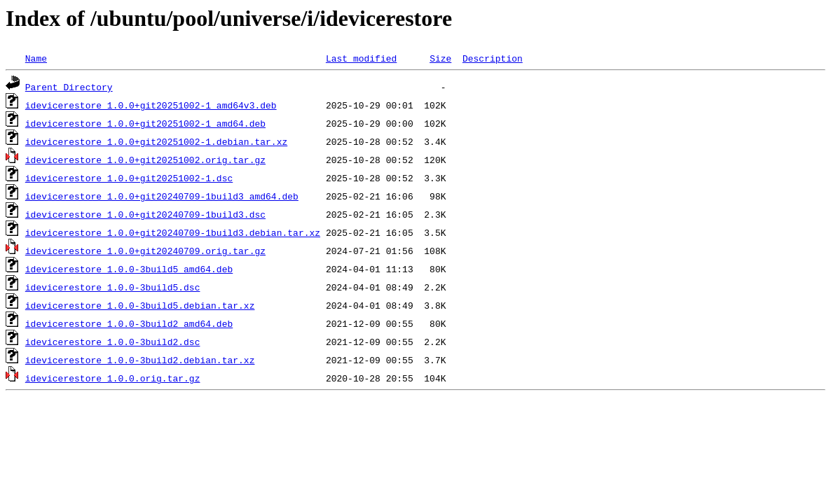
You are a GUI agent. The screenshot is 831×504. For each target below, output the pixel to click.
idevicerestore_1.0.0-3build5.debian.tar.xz (140, 305)
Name (36, 58)
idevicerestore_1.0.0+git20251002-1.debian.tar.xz (156, 141)
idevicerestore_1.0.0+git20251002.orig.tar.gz (145, 160)
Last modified (361, 58)
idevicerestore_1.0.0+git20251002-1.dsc (129, 178)
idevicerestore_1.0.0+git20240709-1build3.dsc (145, 214)
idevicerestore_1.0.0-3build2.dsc (113, 342)
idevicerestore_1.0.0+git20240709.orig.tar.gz (145, 251)
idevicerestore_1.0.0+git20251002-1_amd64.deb (145, 123)
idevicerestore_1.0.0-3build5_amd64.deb (129, 269)
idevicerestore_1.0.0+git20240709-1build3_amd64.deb (162, 196)
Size (440, 58)
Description (493, 58)
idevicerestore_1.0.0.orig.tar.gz (113, 378)
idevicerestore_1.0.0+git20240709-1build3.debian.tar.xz (173, 232)
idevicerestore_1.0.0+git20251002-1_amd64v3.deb (151, 105)
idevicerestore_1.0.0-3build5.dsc (113, 287)
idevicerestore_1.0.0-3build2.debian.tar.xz (140, 360)
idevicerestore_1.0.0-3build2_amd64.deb (129, 323)
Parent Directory (69, 87)
